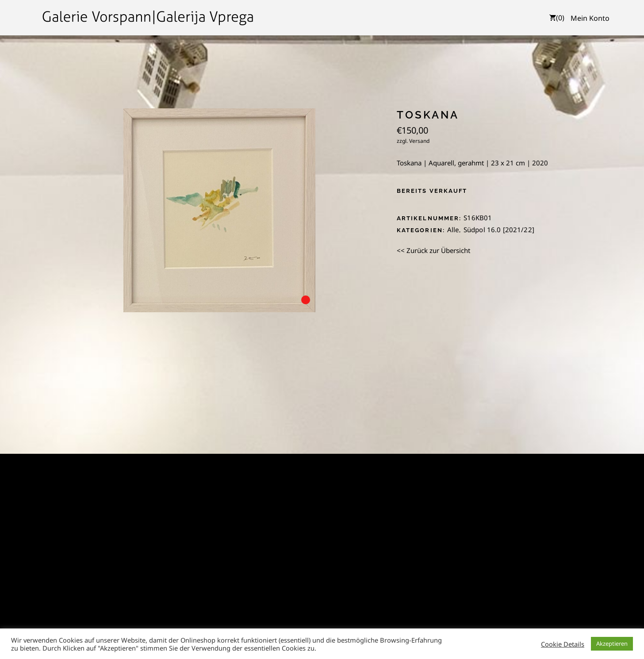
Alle (453, 230)
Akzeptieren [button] (612, 644)
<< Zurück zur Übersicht (433, 250)
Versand (419, 141)
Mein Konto (590, 18)
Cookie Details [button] (563, 644)
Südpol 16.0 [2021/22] (499, 230)
